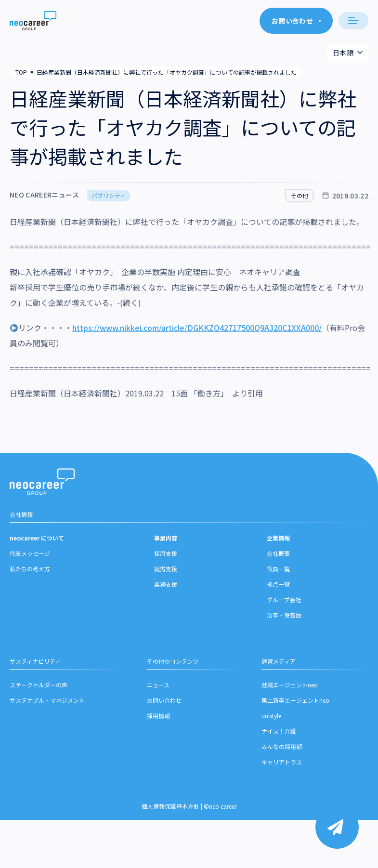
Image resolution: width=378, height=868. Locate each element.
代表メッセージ (30, 555)
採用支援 (166, 555)
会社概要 (278, 555)
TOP (21, 72)
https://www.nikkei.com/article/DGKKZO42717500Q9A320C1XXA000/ (197, 328)
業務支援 (166, 585)
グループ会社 (284, 601)
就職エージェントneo (290, 686)
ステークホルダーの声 (39, 686)
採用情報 (158, 717)
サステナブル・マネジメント (47, 702)
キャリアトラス (282, 763)
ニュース (158, 686)
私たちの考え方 (30, 570)
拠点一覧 (278, 585)
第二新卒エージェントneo (295, 702)
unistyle (271, 717)
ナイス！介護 (279, 732)
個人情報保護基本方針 (170, 808)
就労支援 (166, 570)
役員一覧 (278, 570)
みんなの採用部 (282, 748)
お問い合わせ (164, 702)
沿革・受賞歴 (284, 616)
